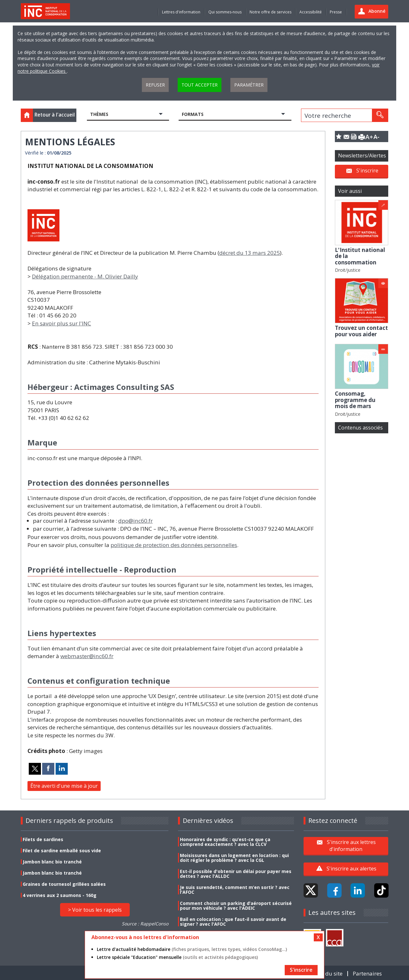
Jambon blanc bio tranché (52, 862)
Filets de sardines (43, 839)
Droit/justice (348, 270)
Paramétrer (249, 85)
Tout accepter (200, 85)
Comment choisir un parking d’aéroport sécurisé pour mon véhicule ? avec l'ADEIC (236, 906)
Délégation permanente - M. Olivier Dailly (85, 276)
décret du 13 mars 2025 (250, 253)
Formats (193, 114)
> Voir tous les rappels (95, 910)
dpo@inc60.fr (135, 521)
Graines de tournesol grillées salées (64, 884)
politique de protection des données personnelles (174, 545)
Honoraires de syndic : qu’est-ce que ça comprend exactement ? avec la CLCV (225, 842)
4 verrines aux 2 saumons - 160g (60, 895)
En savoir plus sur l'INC (62, 323)
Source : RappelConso (145, 924)
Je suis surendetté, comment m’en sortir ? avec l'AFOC (235, 890)
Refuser (155, 85)
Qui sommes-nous (225, 12)
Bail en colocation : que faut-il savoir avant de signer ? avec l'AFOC (233, 922)
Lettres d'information (181, 12)
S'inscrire (367, 171)
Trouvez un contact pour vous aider (361, 331)
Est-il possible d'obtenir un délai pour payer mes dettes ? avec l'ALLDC (236, 874)
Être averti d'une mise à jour (64, 786)
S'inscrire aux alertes (351, 869)
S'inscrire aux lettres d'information (351, 846)
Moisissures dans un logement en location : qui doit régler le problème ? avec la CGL (234, 858)
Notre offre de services (270, 12)
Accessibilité (311, 12)
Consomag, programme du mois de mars (355, 400)
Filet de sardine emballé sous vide (62, 851)
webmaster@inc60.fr (87, 656)
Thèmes (99, 114)
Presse (336, 12)
